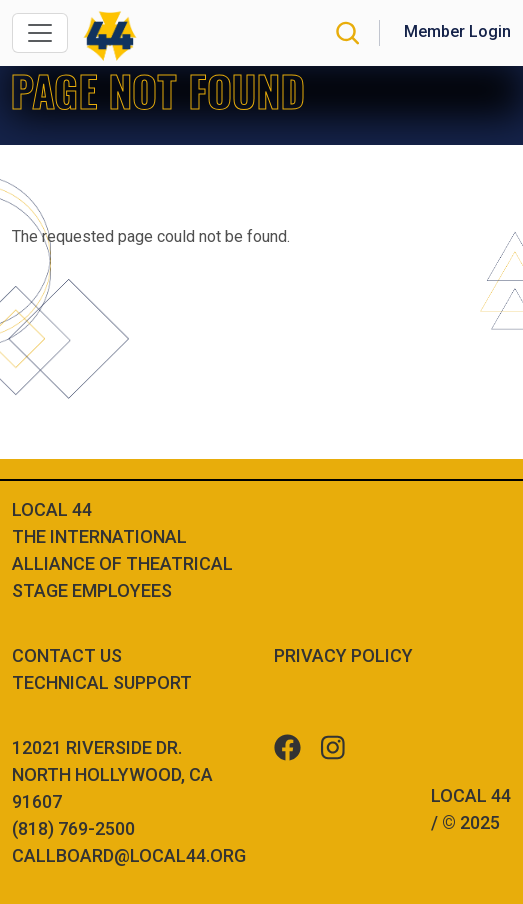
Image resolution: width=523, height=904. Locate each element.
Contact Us (67, 655)
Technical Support (102, 682)
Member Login (457, 31)
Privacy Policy (343, 655)
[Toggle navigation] (40, 33)
